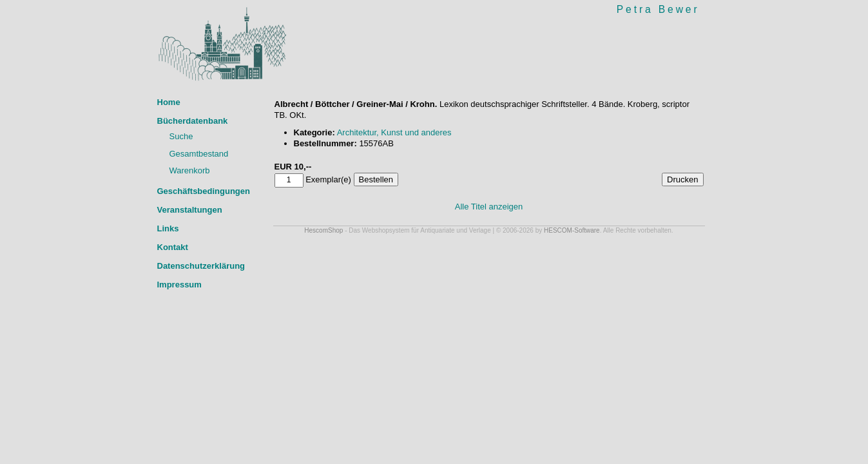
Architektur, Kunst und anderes (394, 132)
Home (169, 102)
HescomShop (323, 230)
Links (168, 228)
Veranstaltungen (190, 210)
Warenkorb (190, 170)
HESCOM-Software (572, 230)
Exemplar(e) (328, 179)
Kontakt (173, 247)
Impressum (179, 285)
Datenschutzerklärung (201, 266)
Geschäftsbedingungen (204, 191)
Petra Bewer (658, 9)
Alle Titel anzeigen (489, 207)
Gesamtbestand (199, 154)
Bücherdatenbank (193, 121)
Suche (181, 136)
